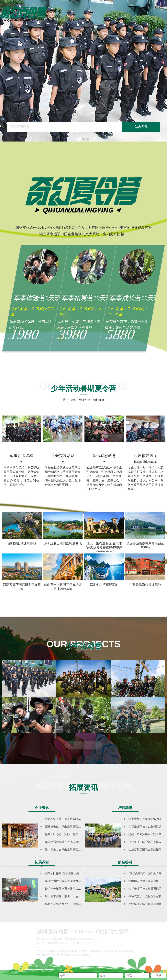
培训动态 (125, 808)
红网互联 (77, 955)
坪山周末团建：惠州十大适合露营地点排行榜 (72, 896)
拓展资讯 (123, 17)
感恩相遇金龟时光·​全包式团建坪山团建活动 (72, 842)
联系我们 (128, 17)
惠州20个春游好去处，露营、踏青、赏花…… (72, 904)
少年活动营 (116, 17)
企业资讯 (42, 808)
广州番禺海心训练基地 (145, 585)
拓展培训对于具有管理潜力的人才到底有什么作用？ (77, 881)
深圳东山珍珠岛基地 (22, 543)
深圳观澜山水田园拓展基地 (63, 543)
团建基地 (125, 17)
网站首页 (114, 17)
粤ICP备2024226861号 (48, 955)
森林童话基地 (119, 17)
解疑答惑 (125, 862)
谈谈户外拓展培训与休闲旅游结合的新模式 (71, 889)
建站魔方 (86, 955)
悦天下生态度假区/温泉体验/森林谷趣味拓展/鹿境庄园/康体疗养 (104, 548)
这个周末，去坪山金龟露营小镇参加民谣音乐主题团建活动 (81, 850)
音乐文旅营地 (121, 17)
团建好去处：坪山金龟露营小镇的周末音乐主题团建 (77, 827)
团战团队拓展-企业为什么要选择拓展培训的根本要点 (77, 873)
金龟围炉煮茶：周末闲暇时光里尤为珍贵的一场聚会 (77, 819)
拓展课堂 (42, 862)
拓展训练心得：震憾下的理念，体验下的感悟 (72, 834)
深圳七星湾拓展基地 (104, 585)
